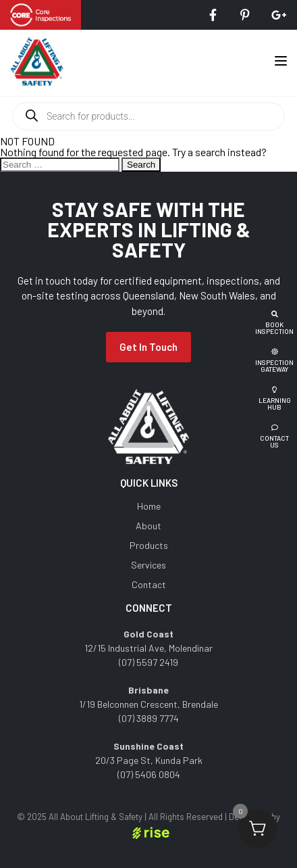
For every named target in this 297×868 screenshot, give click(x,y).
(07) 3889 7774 (149, 718)
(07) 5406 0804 (149, 774)
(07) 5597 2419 (148, 662)
